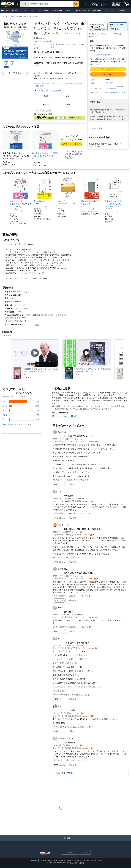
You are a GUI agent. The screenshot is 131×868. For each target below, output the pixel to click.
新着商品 (121, 10)
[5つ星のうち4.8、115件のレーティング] (112, 211)
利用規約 (34, 861)
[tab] (60, 416)
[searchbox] (51, 4)
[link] (9, 165)
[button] (6, 10)
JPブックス (109, 83)
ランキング (69, 10)
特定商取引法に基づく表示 (93, 861)
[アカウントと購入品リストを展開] (109, 5)
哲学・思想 (19, 17)
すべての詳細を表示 (42, 111)
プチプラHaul (56, 10)
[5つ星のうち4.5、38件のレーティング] (16, 211)
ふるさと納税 (42, 10)
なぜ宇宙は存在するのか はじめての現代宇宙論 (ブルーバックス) (93, 370)
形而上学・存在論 (31, 17)
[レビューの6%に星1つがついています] (21, 419)
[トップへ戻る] (65, 841)
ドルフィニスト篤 (42, 41)
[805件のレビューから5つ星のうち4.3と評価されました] (93, 374)
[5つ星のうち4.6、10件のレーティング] (40, 206)
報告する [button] (73, 484)
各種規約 (78, 861)
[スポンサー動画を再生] (35, 353)
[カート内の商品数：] (127, 4)
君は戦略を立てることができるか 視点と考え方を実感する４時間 (41, 370)
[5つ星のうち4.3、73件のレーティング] (64, 206)
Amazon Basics (82, 10)
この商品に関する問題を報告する (50, 91)
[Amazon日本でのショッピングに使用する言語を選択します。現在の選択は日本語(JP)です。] (84, 4)
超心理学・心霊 (12, 321)
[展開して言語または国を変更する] (76, 853)
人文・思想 (10, 17)
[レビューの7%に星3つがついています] (21, 410)
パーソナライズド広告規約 (64, 861)
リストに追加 (97, 128)
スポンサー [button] (7, 335)
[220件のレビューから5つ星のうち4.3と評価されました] (41, 374)
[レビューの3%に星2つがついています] (21, 415)
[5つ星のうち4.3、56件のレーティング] (87, 209)
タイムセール (110, 10)
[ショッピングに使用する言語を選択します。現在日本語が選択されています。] (68, 852)
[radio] (98, 27)
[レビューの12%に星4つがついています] (21, 406)
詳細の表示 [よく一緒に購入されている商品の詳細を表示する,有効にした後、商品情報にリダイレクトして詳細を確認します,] (69, 158)
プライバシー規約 (46, 861)
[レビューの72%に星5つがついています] (21, 402)
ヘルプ (32, 10)
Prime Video (96, 10)
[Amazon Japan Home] (45, 853)
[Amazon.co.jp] (10, 4)
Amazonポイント (19, 10)
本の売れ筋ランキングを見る (53, 315)
